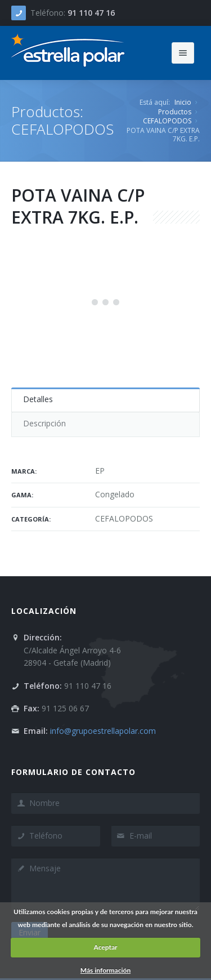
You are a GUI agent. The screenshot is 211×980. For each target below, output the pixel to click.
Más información (105, 970)
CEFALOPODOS (167, 121)
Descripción (44, 423)
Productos (175, 112)
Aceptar (105, 947)
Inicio (183, 102)
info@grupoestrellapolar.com (103, 731)
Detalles (38, 399)
